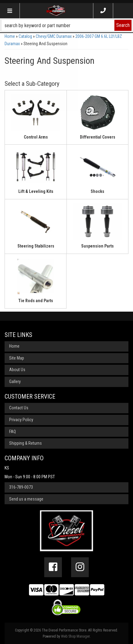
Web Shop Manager (75, 636)
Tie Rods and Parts (36, 301)
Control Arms (36, 137)
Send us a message (26, 499)
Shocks (97, 191)
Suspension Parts (97, 246)
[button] (66, 25)
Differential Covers (98, 137)
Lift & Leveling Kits (36, 191)
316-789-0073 (21, 487)
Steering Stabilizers (36, 246)
